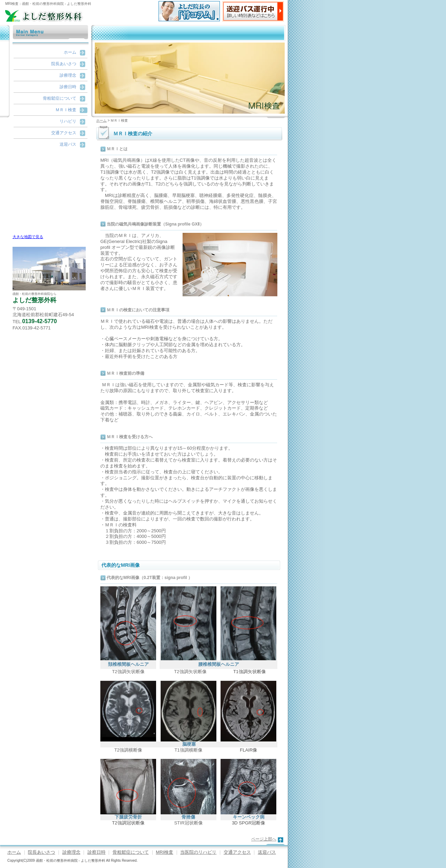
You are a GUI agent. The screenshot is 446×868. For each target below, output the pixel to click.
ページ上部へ (264, 839)
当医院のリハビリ (198, 852)
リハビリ (68, 121)
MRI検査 (164, 852)
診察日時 (97, 852)
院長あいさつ (64, 64)
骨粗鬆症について (60, 98)
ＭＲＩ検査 (66, 110)
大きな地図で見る (28, 237)
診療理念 (68, 75)
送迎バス (68, 144)
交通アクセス (64, 133)
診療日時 (68, 87)
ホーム (70, 52)
